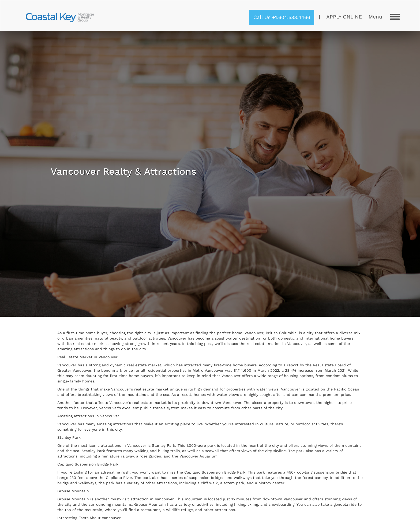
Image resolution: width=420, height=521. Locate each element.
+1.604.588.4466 (291, 17)
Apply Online (344, 17)
